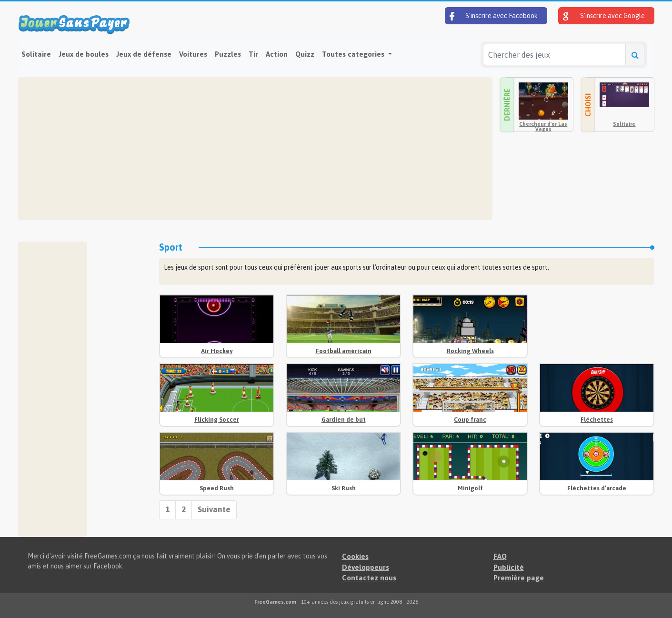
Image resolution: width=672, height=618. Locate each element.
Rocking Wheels (470, 351)
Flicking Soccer (217, 420)
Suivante (214, 509)
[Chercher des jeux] (554, 55)
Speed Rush (217, 488)
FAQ (500, 556)
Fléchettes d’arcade (597, 488)
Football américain (344, 351)
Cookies (355, 556)
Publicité (509, 567)
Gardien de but (344, 420)
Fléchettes (597, 420)
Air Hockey (217, 351)
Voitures (193, 54)
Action (277, 54)
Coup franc (470, 420)
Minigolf (470, 488)
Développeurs (366, 567)
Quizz (305, 54)
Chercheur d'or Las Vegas (543, 127)
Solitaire (36, 54)
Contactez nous (369, 578)
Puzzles (228, 54)
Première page (519, 578)
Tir (253, 54)
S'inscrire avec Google (604, 16)
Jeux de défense (144, 54)
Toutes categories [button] (354, 54)
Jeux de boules (84, 54)
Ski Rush (344, 488)
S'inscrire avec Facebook (494, 16)
